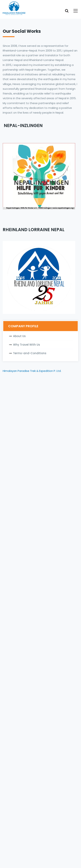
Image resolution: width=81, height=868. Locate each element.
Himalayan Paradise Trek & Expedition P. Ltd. (32, 371)
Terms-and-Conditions (30, 353)
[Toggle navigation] (73, 11)
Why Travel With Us (27, 345)
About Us (19, 336)
